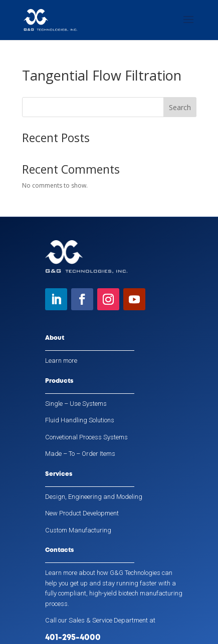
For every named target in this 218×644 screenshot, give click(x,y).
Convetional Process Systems (86, 437)
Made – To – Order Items (80, 454)
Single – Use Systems (76, 404)
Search (180, 107)
